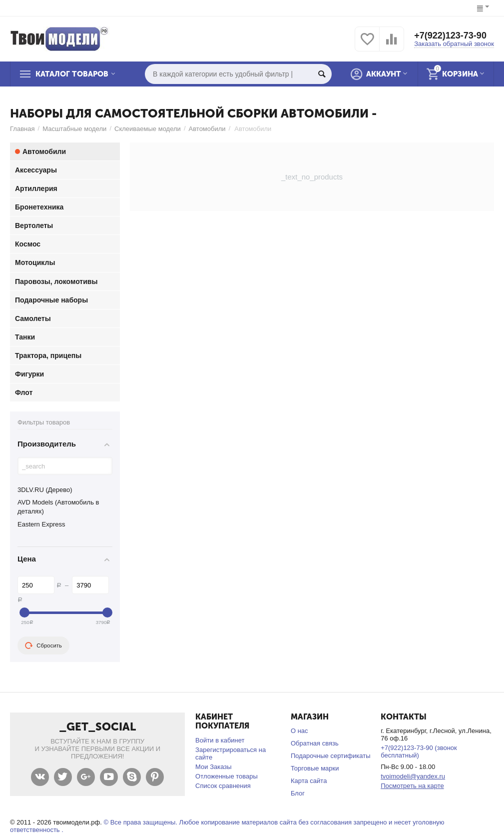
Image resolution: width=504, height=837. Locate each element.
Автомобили (207, 129)
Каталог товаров (72, 74)
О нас (299, 731)
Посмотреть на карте (412, 786)
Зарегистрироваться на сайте (231, 753)
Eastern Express (41, 524)
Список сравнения (223, 786)
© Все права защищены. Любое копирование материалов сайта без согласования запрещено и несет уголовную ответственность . (227, 826)
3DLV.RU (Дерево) (45, 490)
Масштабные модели (74, 129)
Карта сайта (309, 781)
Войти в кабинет (220, 740)
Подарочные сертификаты (331, 756)
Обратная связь (315, 743)
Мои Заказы (214, 767)
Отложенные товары (227, 776)
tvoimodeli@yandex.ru (413, 776)
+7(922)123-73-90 (450, 35)
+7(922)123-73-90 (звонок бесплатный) (419, 751)
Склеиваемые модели (148, 129)
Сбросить (43, 645)
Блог (298, 793)
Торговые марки (315, 768)
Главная (22, 129)
